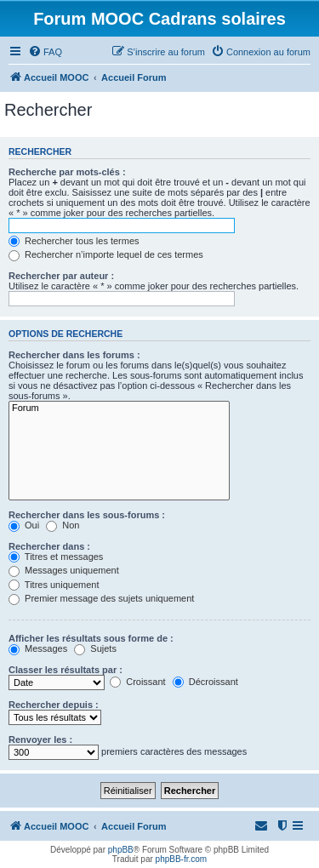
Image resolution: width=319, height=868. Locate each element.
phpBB (121, 850)
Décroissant (205, 682)
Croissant (138, 682)
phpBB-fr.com (182, 859)
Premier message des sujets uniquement (101, 598)
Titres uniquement (54, 585)
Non (63, 525)
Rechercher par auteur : (61, 276)
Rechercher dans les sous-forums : (87, 515)
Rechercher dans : (49, 546)
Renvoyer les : (40, 740)
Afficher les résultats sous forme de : (91, 638)
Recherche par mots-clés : (67, 172)
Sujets (95, 648)
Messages (38, 648)
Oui (24, 525)
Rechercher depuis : (54, 705)
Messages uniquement (64, 570)
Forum (119, 408)
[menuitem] (45, 52)
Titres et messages (56, 557)
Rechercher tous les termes (74, 241)
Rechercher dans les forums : (74, 355)
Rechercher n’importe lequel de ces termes (106, 254)
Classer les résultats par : (66, 670)
